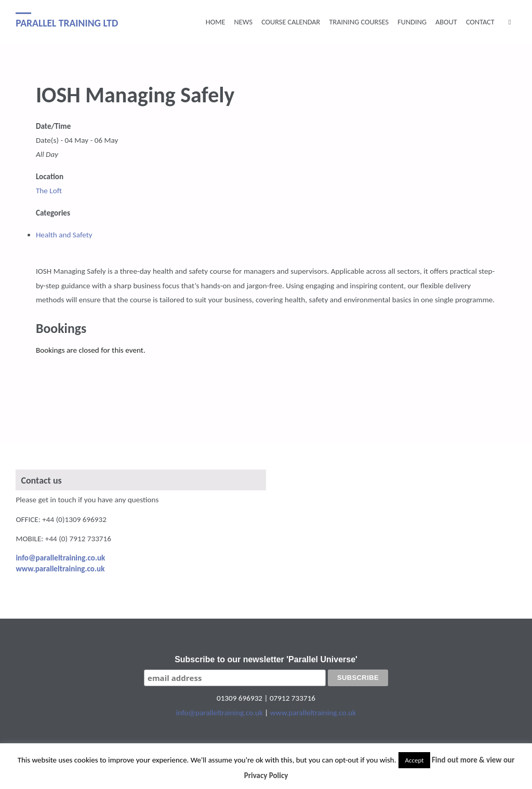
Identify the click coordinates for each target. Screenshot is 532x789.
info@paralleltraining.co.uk (220, 713)
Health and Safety (64, 235)
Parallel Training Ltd (67, 22)
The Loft (49, 191)
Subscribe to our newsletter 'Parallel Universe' (266, 659)
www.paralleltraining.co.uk (313, 713)
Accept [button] (414, 760)
